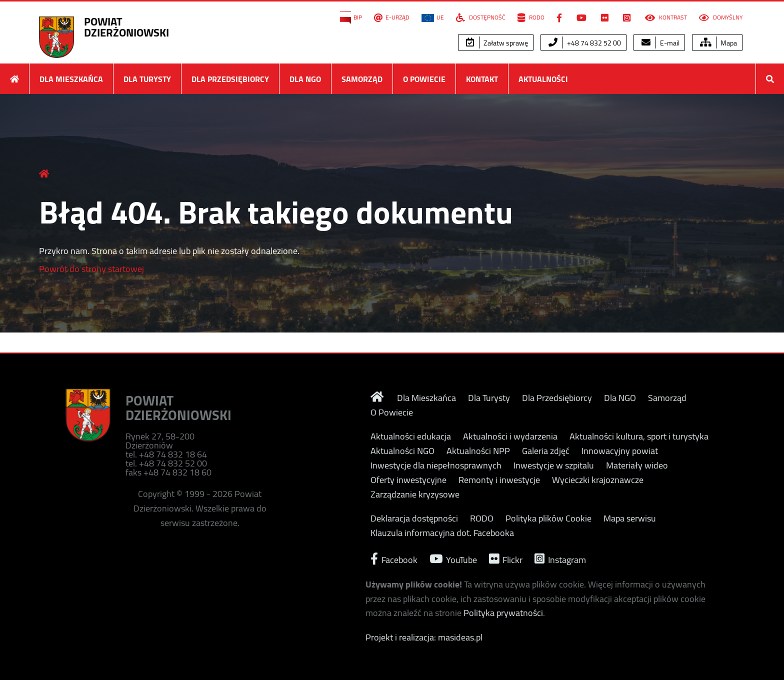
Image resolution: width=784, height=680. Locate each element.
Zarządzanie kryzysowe (415, 494)
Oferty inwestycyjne (408, 480)
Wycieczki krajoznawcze (598, 480)
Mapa (718, 43)
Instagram (560, 559)
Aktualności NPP (478, 451)
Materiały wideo (637, 465)
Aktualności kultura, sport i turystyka (639, 436)
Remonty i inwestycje (499, 480)
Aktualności (543, 79)
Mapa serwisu (630, 518)
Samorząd (362, 79)
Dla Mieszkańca (71, 79)
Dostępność (481, 17)
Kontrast (666, 17)
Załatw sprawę (497, 43)
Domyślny (721, 17)
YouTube (453, 559)
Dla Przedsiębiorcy (230, 79)
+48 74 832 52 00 (585, 43)
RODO (531, 17)
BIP (351, 17)
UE (433, 17)
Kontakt (482, 79)
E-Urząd (392, 17)
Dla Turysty (147, 79)
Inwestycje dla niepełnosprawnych (436, 465)
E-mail (660, 43)
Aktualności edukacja (411, 436)
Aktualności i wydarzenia (510, 436)
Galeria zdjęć (546, 451)
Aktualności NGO (402, 451)
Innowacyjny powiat (620, 451)
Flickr (506, 559)
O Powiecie (424, 79)
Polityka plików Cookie (548, 518)
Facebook (394, 559)
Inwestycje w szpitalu (554, 465)
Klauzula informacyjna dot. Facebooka (442, 533)
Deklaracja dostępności (414, 518)
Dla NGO (305, 79)
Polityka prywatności (503, 613)
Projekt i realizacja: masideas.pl (424, 637)
